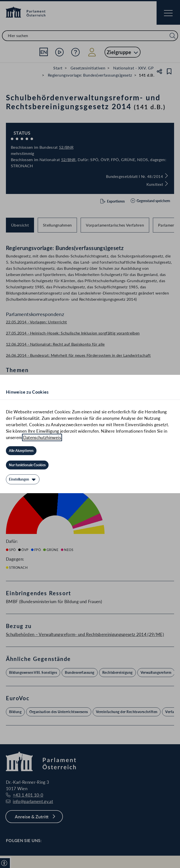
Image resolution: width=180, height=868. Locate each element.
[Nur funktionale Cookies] (27, 465)
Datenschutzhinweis (42, 437)
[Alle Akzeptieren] (21, 451)
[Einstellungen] (23, 479)
